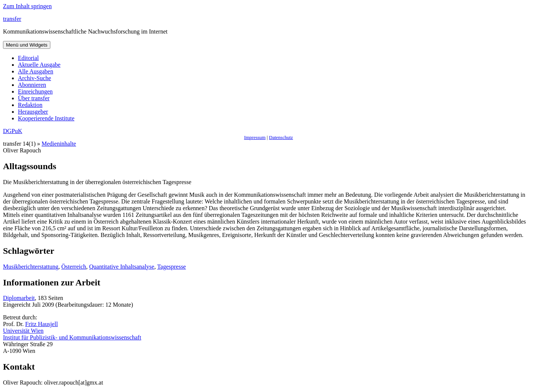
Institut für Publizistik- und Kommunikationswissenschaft (72, 337)
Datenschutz (281, 137)
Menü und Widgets (27, 45)
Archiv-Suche (34, 78)
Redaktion (30, 105)
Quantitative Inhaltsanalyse (122, 267)
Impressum (255, 137)
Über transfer (34, 98)
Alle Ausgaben (36, 71)
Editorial (28, 58)
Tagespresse (171, 267)
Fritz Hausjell (42, 324)
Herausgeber (33, 112)
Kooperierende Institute (46, 118)
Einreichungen (35, 91)
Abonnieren (32, 85)
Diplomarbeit (19, 298)
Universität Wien (23, 331)
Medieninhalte (59, 144)
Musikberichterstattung (31, 267)
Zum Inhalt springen (27, 6)
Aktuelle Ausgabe (39, 65)
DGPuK (13, 131)
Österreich (74, 267)
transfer (12, 19)
